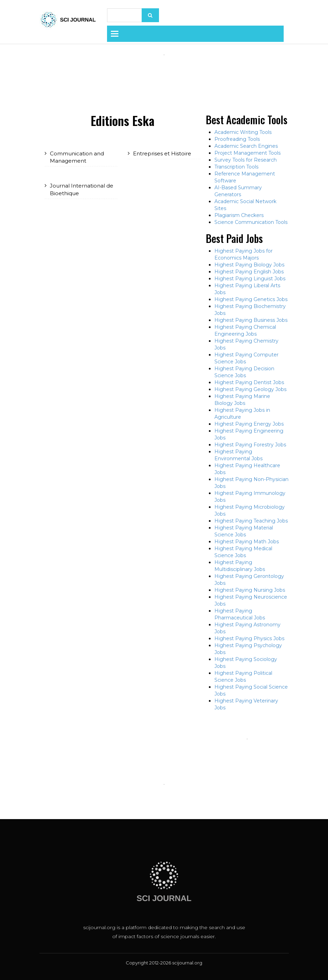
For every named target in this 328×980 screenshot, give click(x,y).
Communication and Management (77, 157)
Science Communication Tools (251, 222)
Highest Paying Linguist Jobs (250, 279)
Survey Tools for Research (246, 160)
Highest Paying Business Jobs (251, 320)
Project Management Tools (247, 153)
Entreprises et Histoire (162, 153)
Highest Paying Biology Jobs (249, 265)
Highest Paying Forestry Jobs (250, 445)
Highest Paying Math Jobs (247, 542)
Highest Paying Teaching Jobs (251, 521)
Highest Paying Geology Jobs (250, 389)
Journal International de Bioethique (82, 189)
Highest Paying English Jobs (249, 272)
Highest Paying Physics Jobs (249, 638)
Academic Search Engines (246, 146)
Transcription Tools (236, 167)
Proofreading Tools (237, 139)
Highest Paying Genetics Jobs (251, 299)
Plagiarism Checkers (239, 215)
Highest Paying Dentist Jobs (249, 382)
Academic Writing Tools (243, 132)
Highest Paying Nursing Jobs (250, 590)
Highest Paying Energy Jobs (249, 424)
